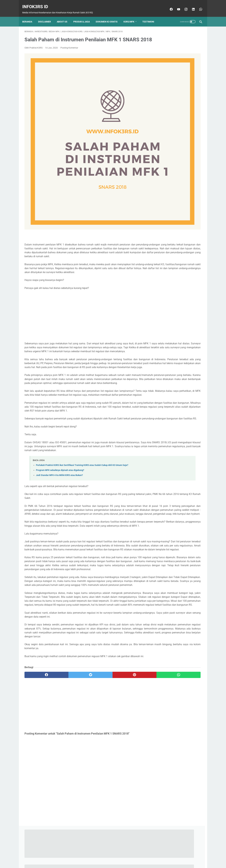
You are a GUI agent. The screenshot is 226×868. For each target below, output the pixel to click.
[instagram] (183, 6)
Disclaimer (47, 16)
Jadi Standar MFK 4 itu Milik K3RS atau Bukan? (59, 458)
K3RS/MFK (131, 16)
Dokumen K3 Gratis (109, 16)
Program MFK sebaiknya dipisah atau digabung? (60, 453)
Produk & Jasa (84, 16)
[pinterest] (99, 705)
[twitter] (69, 705)
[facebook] (169, 6)
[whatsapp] (198, 6)
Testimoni (150, 16)
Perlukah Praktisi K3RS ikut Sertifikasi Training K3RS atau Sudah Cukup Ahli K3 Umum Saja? (82, 448)
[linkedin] (191, 6)
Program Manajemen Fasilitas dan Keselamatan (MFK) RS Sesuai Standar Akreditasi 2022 (176, 231)
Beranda (29, 16)
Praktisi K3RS (178, 90)
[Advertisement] (84, 271)
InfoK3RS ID (37, 3)
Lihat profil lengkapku (178, 110)
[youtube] (176, 6)
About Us (64, 16)
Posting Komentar (69, 53)
